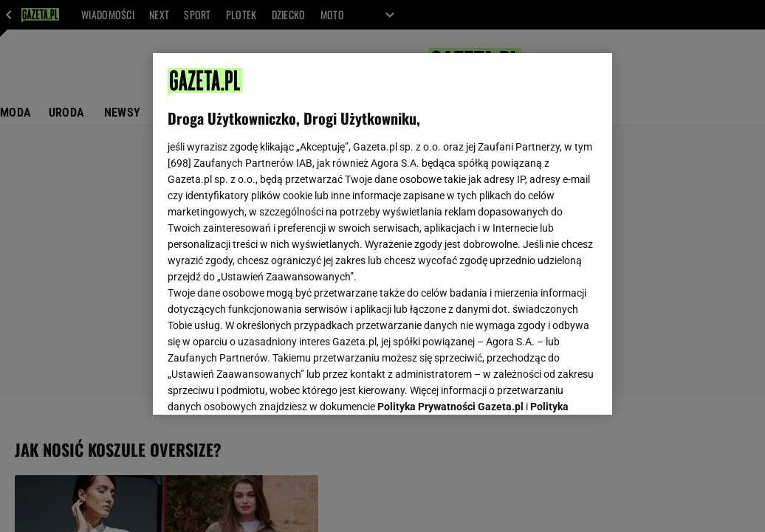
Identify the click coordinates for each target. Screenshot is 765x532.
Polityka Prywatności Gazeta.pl (450, 219)
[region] (382, 234)
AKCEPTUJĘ (548, 386)
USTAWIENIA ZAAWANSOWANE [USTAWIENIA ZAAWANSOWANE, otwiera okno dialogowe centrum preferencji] (265, 385)
